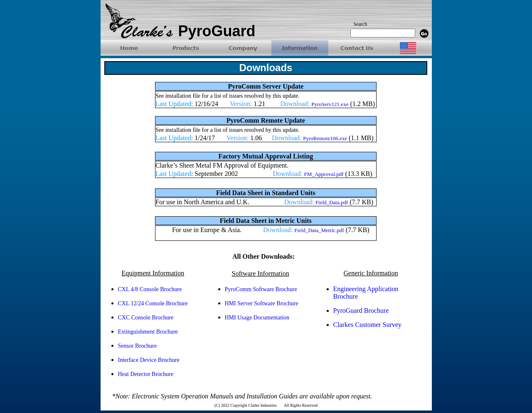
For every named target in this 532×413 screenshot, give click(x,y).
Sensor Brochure (138, 346)
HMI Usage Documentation (257, 318)
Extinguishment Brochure (148, 332)
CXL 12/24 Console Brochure (153, 303)
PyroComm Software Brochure (261, 289)
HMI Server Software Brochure (262, 303)
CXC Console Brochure (146, 318)
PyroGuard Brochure (361, 310)
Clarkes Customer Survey (367, 325)
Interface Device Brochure (149, 360)
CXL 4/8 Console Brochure (150, 289)
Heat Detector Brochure (146, 374)
